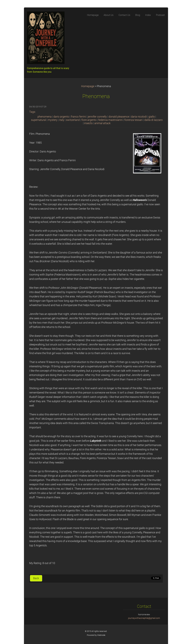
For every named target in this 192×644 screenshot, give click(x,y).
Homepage (88, 86)
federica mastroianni (110, 120)
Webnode (101, 635)
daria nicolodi (139, 117)
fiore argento (89, 120)
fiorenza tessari (133, 120)
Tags (32, 112)
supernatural (39, 120)
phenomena (45, 117)
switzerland (73, 120)
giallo (152, 117)
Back (36, 578)
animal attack (102, 123)
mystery (53, 120)
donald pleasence (119, 117)
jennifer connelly (97, 117)
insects (88, 123)
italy (62, 120)
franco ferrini (78, 117)
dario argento (61, 117)
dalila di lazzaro (153, 120)
